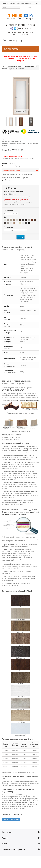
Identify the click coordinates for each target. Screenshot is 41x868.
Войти (38, 7)
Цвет (6, 217)
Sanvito (5, 69)
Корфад (17, 166)
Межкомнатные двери (15, 66)
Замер (12, 3)
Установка (29, 3)
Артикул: (5, 163)
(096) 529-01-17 (13, 25)
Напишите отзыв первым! (18, 178)
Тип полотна (9, 227)
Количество (8, 211)
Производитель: (8, 166)
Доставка (20, 3)
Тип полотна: (8, 197)
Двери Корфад (29, 66)
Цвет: (5, 194)
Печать (7, 180)
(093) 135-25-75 (24, 28)
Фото (38, 3)
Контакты (5, 3)
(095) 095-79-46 (28, 25)
